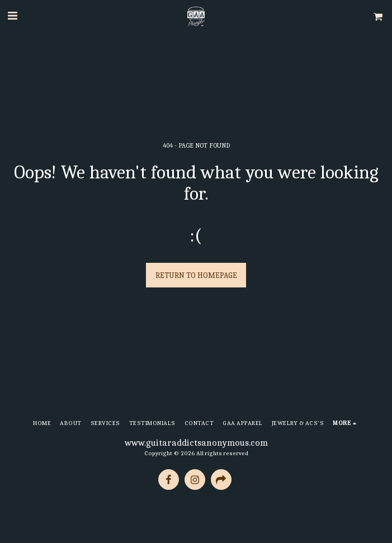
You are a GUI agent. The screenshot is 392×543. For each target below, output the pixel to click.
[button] (12, 16)
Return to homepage (196, 275)
